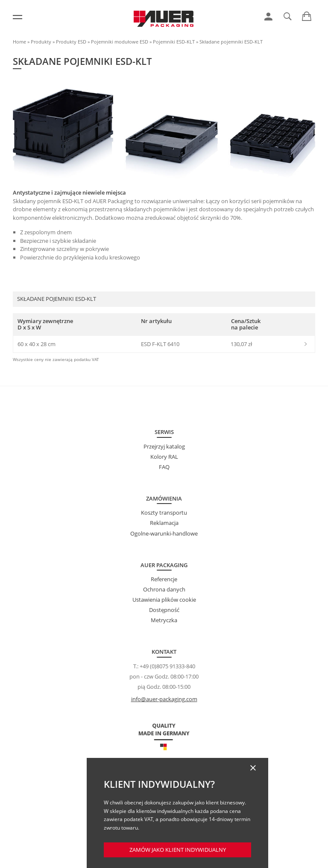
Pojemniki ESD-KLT (174, 42)
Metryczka (164, 620)
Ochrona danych (164, 589)
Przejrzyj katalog (164, 446)
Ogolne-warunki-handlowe (164, 533)
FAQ (164, 467)
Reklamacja (164, 523)
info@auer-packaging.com (164, 699)
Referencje (164, 579)
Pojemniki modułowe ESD (120, 42)
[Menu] (18, 17)
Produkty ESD (71, 42)
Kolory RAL (164, 457)
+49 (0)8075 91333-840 (167, 666)
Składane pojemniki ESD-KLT (231, 42)
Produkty (41, 42)
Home (19, 42)
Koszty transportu (164, 513)
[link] (268, 17)
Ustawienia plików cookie (164, 600)
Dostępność (164, 610)
